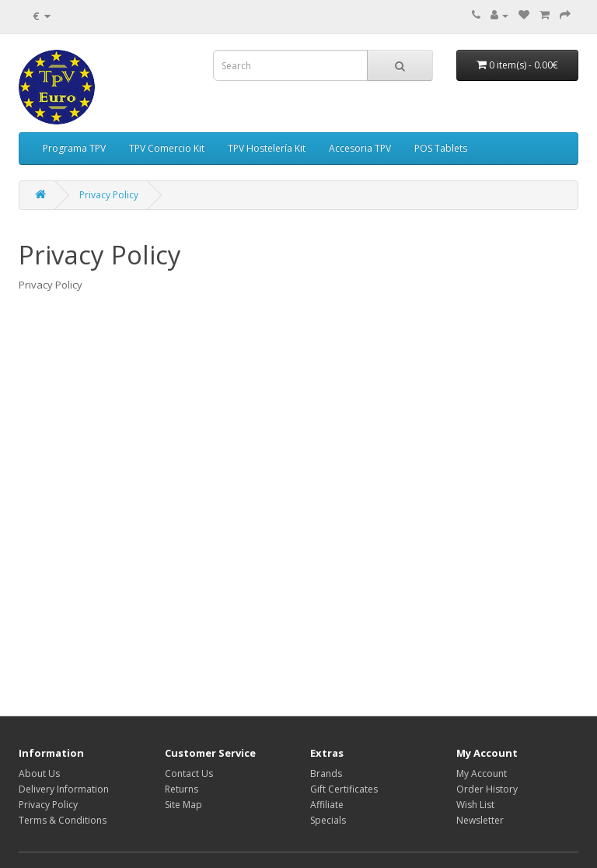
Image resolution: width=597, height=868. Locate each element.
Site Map (183, 805)
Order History (487, 789)
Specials (328, 820)
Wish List (475, 805)
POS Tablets (441, 148)
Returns (182, 789)
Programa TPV (74, 148)
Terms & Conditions (63, 820)
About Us (39, 773)
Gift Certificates (344, 789)
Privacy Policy (109, 195)
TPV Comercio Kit (167, 148)
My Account (482, 773)
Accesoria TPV (360, 148)
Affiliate (327, 805)
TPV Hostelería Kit (267, 148)
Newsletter (480, 820)
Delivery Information (64, 789)
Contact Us (189, 773)
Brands (326, 773)
